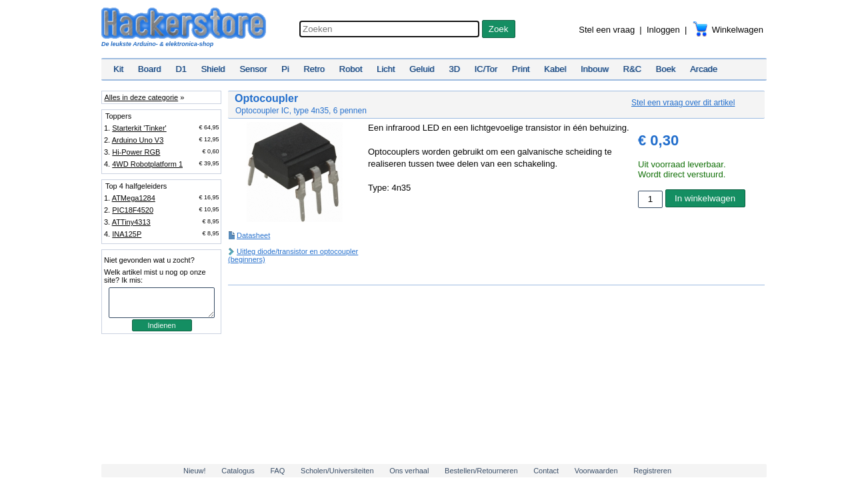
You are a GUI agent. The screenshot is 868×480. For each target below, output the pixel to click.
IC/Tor (486, 69)
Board (150, 69)
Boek (666, 69)
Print (521, 69)
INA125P (127, 234)
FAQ (277, 471)
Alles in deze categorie (141, 97)
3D (454, 69)
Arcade (704, 69)
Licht (386, 69)
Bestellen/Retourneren (481, 471)
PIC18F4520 (133, 210)
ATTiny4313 (131, 222)
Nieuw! (195, 471)
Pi (285, 69)
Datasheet (253, 235)
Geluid (422, 69)
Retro (314, 69)
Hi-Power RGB (136, 152)
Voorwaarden (596, 471)
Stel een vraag (607, 30)
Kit (118, 69)
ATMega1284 (134, 198)
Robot (351, 69)
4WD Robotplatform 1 (147, 164)
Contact (546, 471)
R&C (632, 69)
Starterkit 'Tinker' (139, 128)
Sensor (253, 69)
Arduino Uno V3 (138, 140)
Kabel (555, 69)
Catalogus (238, 471)
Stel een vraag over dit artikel (683, 103)
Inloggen (663, 30)
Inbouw (595, 69)
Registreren (652, 471)
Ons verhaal (409, 471)
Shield (213, 69)
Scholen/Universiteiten (337, 471)
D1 (181, 69)
